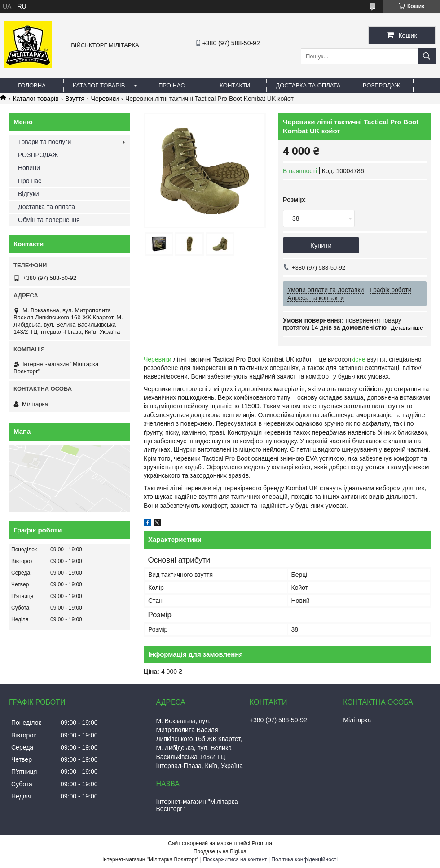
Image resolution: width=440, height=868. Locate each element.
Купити (321, 245)
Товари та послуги (44, 142)
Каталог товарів (99, 85)
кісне (359, 359)
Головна (32, 85)
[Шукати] (427, 56)
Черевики (105, 99)
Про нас (172, 85)
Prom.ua (262, 843)
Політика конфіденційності (304, 859)
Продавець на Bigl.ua (220, 851)
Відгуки (29, 194)
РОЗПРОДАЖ (381, 85)
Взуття (75, 99)
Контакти (235, 85)
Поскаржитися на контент (235, 859)
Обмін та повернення (49, 220)
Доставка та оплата (308, 85)
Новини (29, 168)
